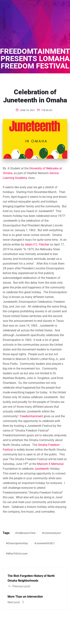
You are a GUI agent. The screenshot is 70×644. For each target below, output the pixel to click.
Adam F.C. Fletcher (37, 244)
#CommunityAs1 (52, 533)
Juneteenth (42, 469)
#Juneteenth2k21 (45, 543)
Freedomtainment (31, 416)
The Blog (47, 110)
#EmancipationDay (17, 543)
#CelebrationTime (25, 533)
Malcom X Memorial (50, 464)
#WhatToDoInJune (17, 554)
